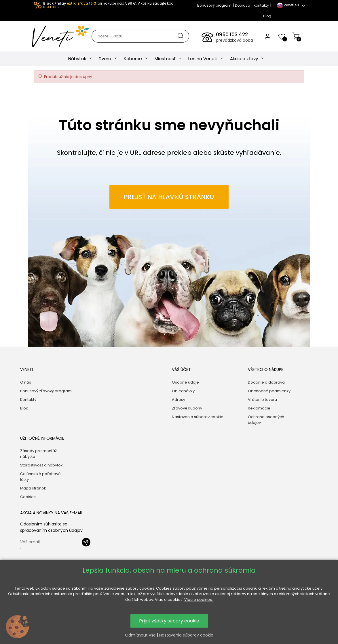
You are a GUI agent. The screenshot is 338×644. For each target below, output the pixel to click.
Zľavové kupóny (187, 408)
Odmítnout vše (140, 635)
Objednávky (183, 391)
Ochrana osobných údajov (266, 420)
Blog (267, 16)
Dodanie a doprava (266, 382)
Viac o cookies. (199, 600)
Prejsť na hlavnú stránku (169, 197)
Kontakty (261, 5)
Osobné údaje (185, 382)
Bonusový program (214, 5)
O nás (26, 382)
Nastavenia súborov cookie (198, 417)
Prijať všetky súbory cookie (169, 621)
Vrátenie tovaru (262, 400)
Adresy (179, 400)
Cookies (28, 497)
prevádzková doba (234, 40)
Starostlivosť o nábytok (41, 465)
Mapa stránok (33, 488)
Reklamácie (259, 408)
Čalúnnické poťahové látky (40, 477)
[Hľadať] (140, 36)
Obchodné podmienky (269, 391)
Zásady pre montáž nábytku (38, 454)
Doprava (243, 5)
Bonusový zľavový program (46, 391)
